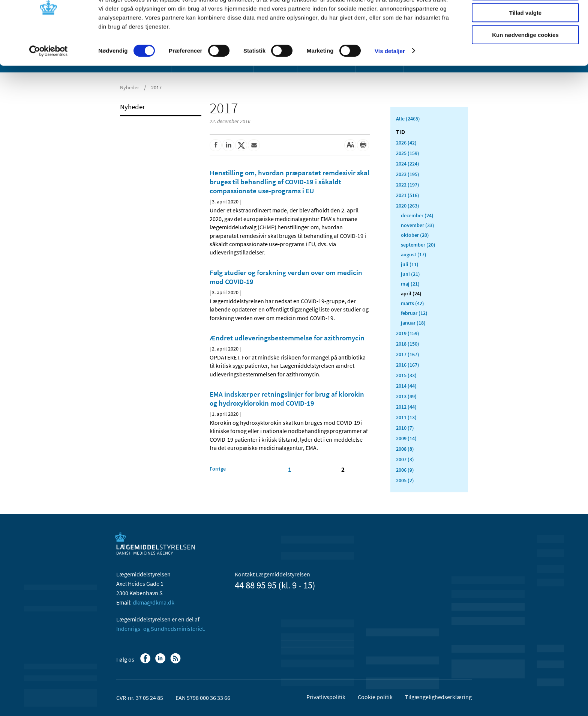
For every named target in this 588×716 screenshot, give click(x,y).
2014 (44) (406, 386)
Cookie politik (375, 697)
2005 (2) (405, 480)
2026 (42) (406, 143)
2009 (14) (406, 438)
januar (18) (413, 323)
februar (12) (414, 313)
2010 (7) (405, 428)
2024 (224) (408, 164)
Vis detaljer (390, 79)
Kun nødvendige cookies (525, 62)
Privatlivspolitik (326, 697)
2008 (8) (405, 449)
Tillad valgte (525, 41)
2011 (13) (406, 417)
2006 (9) (405, 470)
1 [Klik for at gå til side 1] (290, 469)
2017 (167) (408, 354)
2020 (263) (408, 206)
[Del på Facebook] (216, 145)
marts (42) (412, 303)
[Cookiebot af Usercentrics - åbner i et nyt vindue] (49, 79)
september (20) (418, 245)
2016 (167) (408, 365)
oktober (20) (415, 235)
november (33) (418, 225)
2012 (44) (406, 407)
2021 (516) (408, 195)
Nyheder (133, 107)
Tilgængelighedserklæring (438, 697)
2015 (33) (406, 375)
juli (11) (410, 264)
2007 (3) (405, 459)
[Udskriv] (363, 145)
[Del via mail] (254, 145)
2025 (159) (408, 153)
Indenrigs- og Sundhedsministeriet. (161, 629)
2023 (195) (408, 174)
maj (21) (410, 284)
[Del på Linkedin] (228, 145)
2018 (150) (408, 344)
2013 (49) (406, 396)
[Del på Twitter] (241, 145)
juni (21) (410, 274)
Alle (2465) (408, 119)
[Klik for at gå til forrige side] (218, 469)
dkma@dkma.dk (154, 602)
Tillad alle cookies (525, 19)
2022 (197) (408, 185)
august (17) (414, 254)
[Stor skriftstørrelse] (350, 145)
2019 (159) (408, 333)
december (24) (417, 215)
